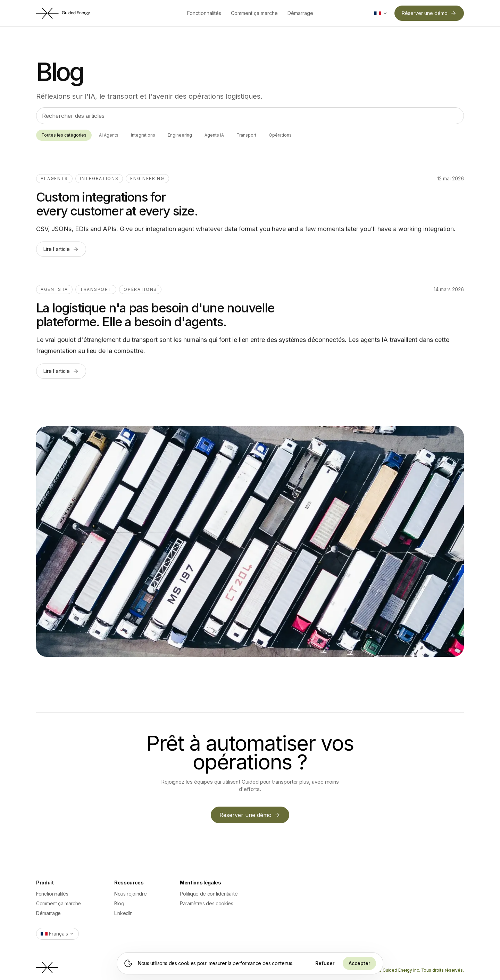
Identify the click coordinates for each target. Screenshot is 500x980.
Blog (119, 903)
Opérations (280, 135)
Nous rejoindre (130, 894)
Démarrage (300, 13)
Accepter (359, 963)
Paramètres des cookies (206, 903)
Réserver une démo (429, 13)
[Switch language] (381, 13)
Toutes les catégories (64, 135)
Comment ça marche (254, 13)
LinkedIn (123, 913)
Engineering (180, 135)
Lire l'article (61, 249)
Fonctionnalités (204, 13)
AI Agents (109, 135)
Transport (246, 135)
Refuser (325, 963)
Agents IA (214, 135)
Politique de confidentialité (209, 894)
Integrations (143, 135)
